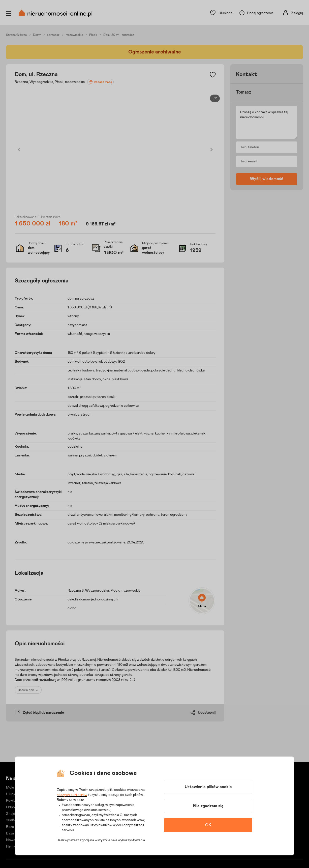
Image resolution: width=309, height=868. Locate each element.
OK (208, 825)
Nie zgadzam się (208, 806)
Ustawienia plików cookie (208, 787)
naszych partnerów (72, 795)
